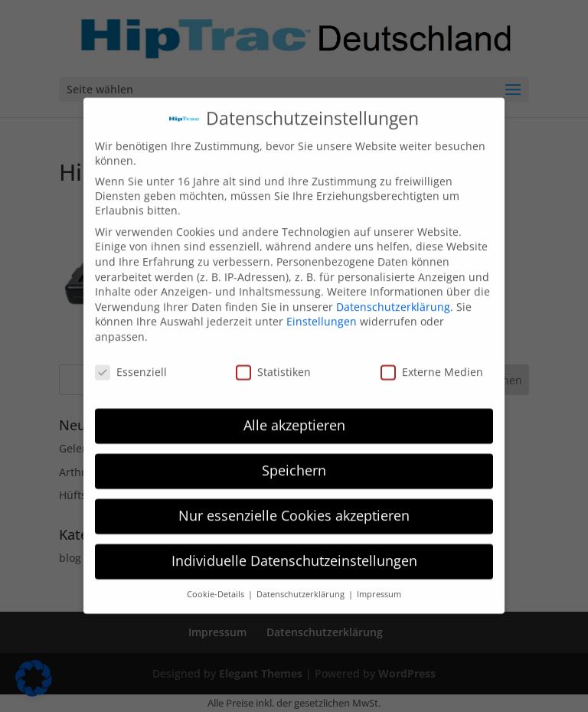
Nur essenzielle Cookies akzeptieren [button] (294, 508)
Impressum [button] (379, 586)
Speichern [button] (294, 462)
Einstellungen (322, 314)
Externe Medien (432, 364)
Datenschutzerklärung (393, 299)
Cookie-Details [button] (217, 586)
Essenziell (131, 364)
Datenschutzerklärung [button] (302, 586)
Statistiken (273, 364)
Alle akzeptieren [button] (294, 417)
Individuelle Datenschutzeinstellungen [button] (294, 553)
